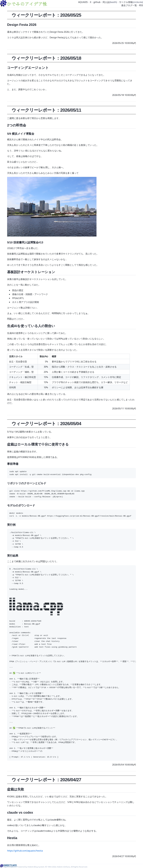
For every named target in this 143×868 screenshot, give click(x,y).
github (97, 2)
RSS (141, 5)
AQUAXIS (83, 2)
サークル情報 (126, 2)
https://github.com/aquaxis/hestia (25, 851)
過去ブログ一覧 (129, 5)
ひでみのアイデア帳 (27, 4)
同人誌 (106, 2)
